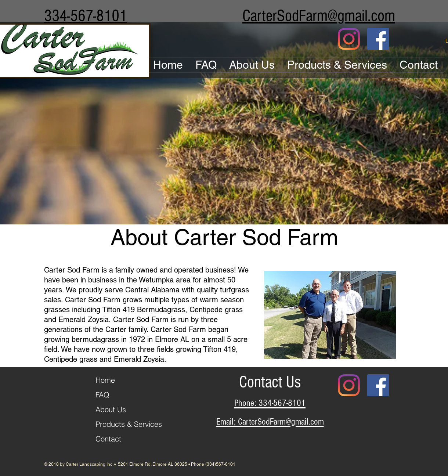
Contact (108, 439)
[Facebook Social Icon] (378, 39)
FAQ (102, 395)
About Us (111, 409)
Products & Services (129, 424)
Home (105, 380)
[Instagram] (349, 39)
